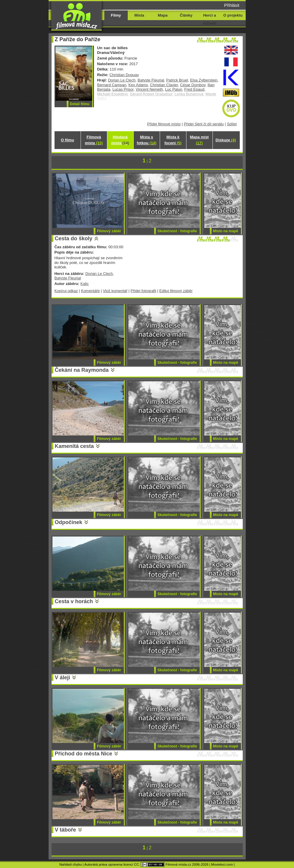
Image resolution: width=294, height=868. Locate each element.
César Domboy (193, 85)
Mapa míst (199, 140)
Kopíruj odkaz (66, 291)
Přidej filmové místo (164, 124)
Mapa (163, 15)
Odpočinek (69, 522)
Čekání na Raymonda (82, 370)
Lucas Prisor (123, 89)
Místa (139, 15)
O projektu (233, 15)
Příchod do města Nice (84, 754)
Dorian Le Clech (122, 80)
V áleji (63, 678)
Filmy (116, 15)
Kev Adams (138, 85)
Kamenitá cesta (74, 446)
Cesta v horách (74, 601)
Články (186, 15)
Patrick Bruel (177, 80)
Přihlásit (232, 5)
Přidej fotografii (143, 291)
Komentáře (90, 291)
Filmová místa (94, 140)
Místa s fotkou (146, 140)
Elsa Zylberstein (204, 80)
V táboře (65, 830)
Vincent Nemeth (149, 89)
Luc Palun (174, 89)
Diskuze (226, 140)
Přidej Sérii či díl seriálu (204, 124)
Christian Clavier (164, 85)
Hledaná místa (120, 140)
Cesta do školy (74, 238)
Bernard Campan (112, 85)
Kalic (84, 284)
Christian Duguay (124, 75)
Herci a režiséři (209, 19)
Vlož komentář (115, 291)
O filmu (67, 140)
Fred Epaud (194, 89)
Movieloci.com (222, 864)
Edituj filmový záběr (176, 291)
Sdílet (232, 124)
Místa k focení (173, 140)
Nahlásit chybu (71, 864)
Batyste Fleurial (151, 80)
